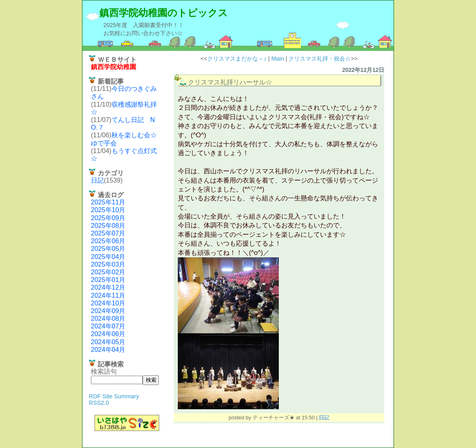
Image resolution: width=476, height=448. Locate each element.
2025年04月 (108, 257)
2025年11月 (108, 202)
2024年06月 (108, 334)
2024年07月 (108, 326)
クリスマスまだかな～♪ (237, 59)
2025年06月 (108, 241)
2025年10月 (108, 210)
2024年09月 (108, 311)
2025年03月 (108, 264)
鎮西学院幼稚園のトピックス (164, 13)
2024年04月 (108, 350)
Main (278, 59)
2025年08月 (108, 226)
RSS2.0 (99, 403)
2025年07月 (108, 233)
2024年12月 (108, 287)
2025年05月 (108, 249)
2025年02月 (108, 272)
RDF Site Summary (114, 396)
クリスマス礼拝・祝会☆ (320, 59)
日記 (97, 180)
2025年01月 (108, 280)
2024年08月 (108, 319)
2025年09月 (108, 218)
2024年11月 (108, 296)
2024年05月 (108, 342)
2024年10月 (108, 303)
